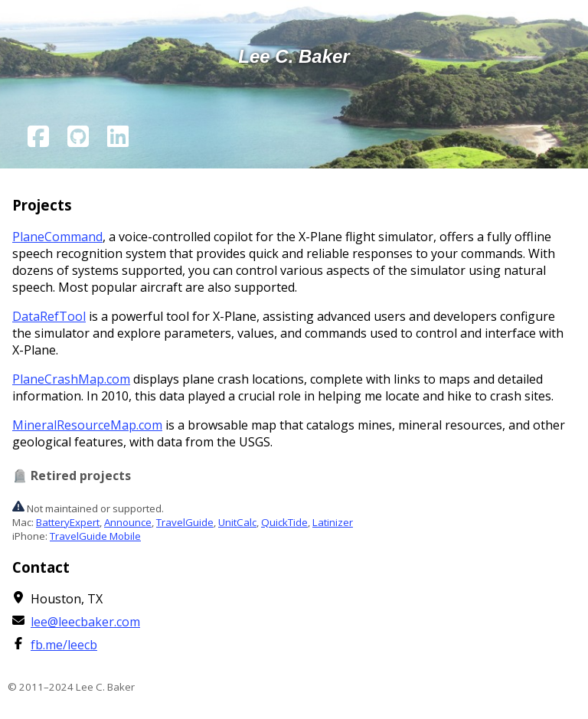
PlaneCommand (57, 237)
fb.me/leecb (64, 645)
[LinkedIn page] (118, 139)
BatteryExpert (68, 522)
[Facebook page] (38, 139)
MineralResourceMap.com (87, 425)
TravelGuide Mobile (95, 536)
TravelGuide (185, 522)
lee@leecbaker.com (85, 622)
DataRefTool (49, 316)
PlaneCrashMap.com (71, 379)
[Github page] (78, 139)
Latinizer (333, 522)
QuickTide (284, 522)
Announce (128, 522)
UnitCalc (237, 522)
